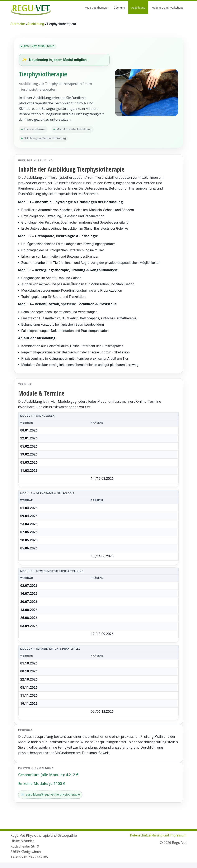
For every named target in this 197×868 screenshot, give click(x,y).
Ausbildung (138, 8)
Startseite (18, 24)
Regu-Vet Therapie (96, 8)
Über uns (119, 8)
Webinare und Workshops (167, 8)
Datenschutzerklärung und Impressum (158, 835)
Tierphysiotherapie (43, 74)
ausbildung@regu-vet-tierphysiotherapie (53, 795)
